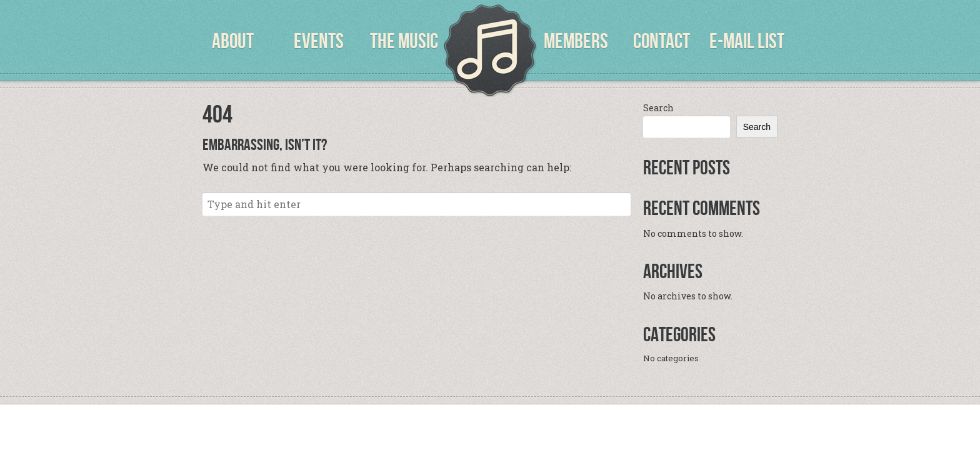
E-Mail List (747, 41)
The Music (404, 41)
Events (319, 41)
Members (576, 41)
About (233, 41)
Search (658, 108)
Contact (662, 41)
